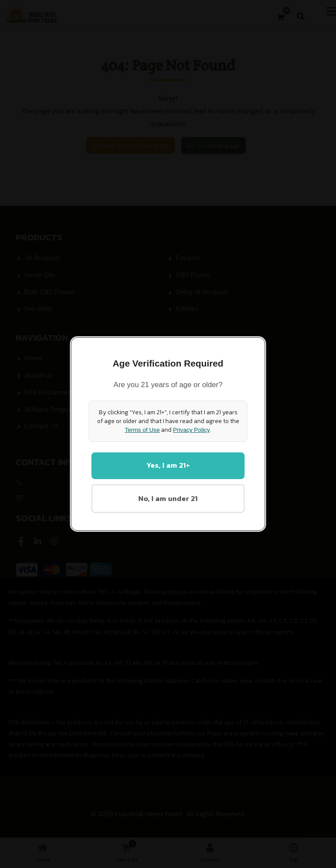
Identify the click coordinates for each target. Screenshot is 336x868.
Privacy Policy (191, 429)
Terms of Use (142, 429)
